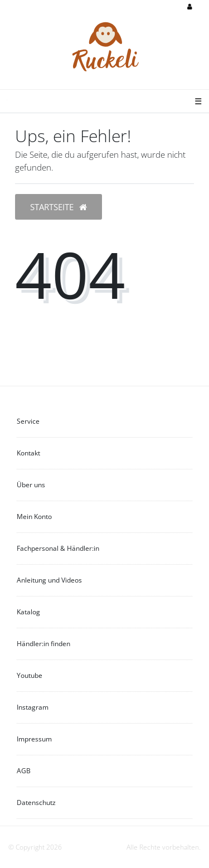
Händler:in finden (43, 644)
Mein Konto (34, 517)
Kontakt (28, 453)
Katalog (28, 612)
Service (28, 421)
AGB (24, 771)
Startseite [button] (59, 207)
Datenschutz (36, 802)
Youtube (30, 675)
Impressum (34, 739)
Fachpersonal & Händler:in (58, 548)
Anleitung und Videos (49, 580)
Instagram (33, 707)
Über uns (31, 485)
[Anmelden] (190, 7)
